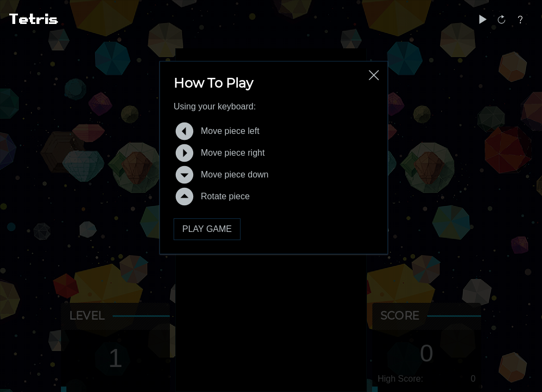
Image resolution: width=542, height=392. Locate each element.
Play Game (207, 229)
